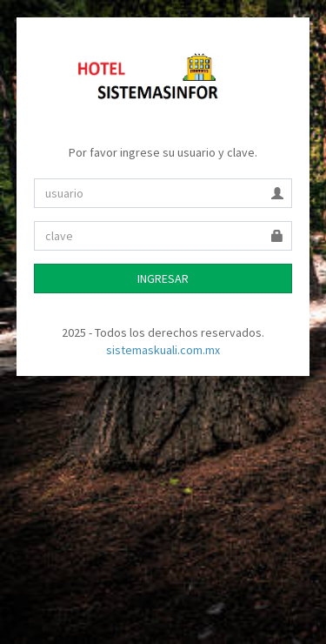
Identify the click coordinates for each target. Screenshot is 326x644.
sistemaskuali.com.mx (163, 350)
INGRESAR (163, 278)
